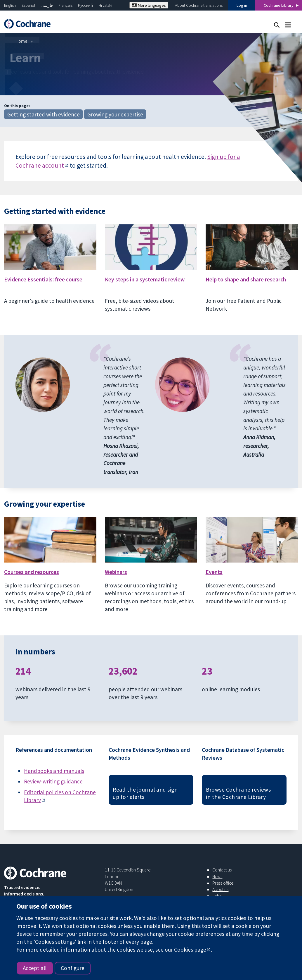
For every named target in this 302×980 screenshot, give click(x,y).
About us (220, 889)
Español (28, 5)
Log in (242, 5)
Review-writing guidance (53, 781)
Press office (223, 883)
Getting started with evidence (44, 114)
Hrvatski (105, 5)
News (217, 876)
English (10, 5)
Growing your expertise (115, 114)
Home (21, 41)
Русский (85, 5)
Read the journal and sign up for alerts (145, 793)
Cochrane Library (279, 5)
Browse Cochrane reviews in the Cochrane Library (238, 793)
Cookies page (190, 950)
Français (65, 5)
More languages (149, 5)
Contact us (222, 870)
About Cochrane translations (199, 5)
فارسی (47, 5)
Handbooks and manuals (54, 771)
